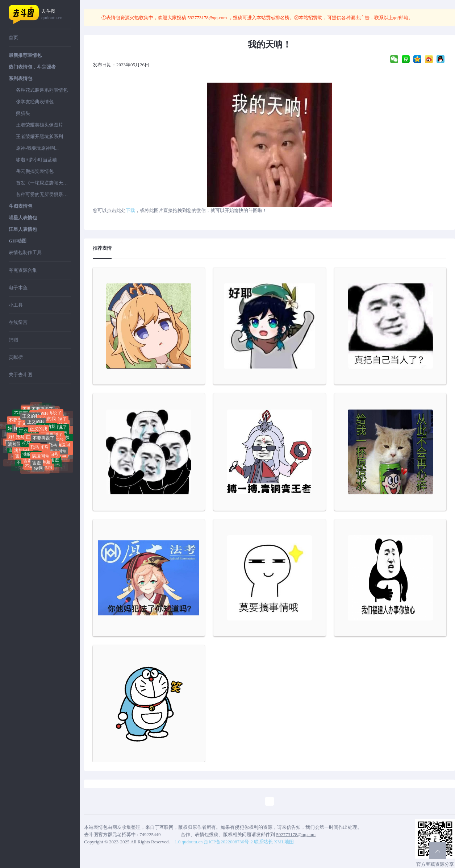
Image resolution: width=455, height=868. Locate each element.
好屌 (45, 410)
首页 (13, 38)
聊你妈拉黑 (20, 412)
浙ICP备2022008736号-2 (228, 842)
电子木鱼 (18, 288)
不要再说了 (43, 446)
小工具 (16, 305)
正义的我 (36, 430)
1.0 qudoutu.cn (189, 842)
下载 (130, 210)
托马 (18, 434)
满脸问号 (17, 449)
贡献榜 (16, 357)
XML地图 (284, 842)
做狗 (38, 470)
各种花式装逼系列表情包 (42, 90)
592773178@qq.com (207, 18)
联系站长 (263, 842)
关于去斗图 (20, 375)
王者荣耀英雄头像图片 (39, 125)
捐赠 (13, 340)
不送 (21, 465)
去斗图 (56, 15)
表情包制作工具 (25, 252)
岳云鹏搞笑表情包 (35, 171)
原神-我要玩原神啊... (37, 148)
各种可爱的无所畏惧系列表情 (43, 194)
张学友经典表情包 (35, 102)
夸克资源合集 (23, 270)
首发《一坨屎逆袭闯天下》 (43, 183)
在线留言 (18, 322)
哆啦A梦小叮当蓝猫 (36, 160)
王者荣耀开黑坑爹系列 (39, 136)
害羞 (37, 465)
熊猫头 (23, 113)
